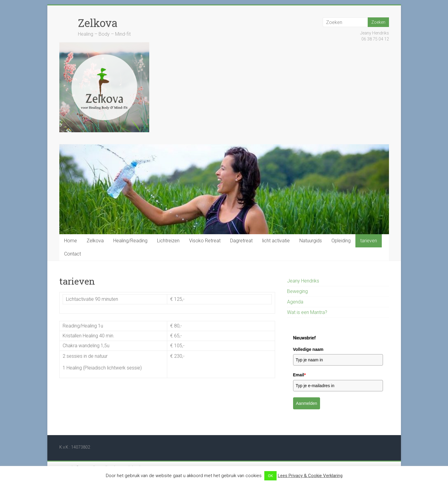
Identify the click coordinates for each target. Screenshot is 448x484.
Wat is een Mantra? (307, 312)
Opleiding (341, 241)
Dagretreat (241, 241)
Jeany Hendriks (303, 281)
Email (300, 375)
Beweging (297, 291)
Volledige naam (308, 349)
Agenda (295, 302)
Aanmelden (307, 403)
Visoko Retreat (205, 241)
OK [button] (270, 476)
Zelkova (98, 23)
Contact (73, 254)
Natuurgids (311, 241)
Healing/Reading (130, 241)
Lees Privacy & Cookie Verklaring (310, 476)
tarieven (369, 241)
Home (71, 241)
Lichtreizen (168, 241)
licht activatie (276, 241)
